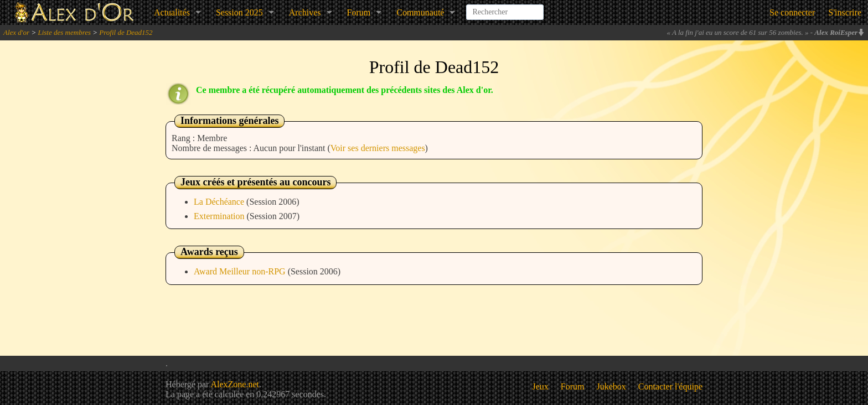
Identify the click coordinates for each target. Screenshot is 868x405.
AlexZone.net (235, 384)
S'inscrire (845, 12)
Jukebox (611, 386)
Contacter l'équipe (670, 386)
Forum (359, 12)
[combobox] (505, 8)
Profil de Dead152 (126, 32)
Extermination (220, 216)
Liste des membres (64, 32)
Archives (305, 12)
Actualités (172, 12)
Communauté (420, 12)
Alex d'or (16, 32)
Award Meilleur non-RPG (241, 271)
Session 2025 (239, 12)
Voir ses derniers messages (378, 148)
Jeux (541, 386)
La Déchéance (220, 202)
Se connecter (792, 12)
